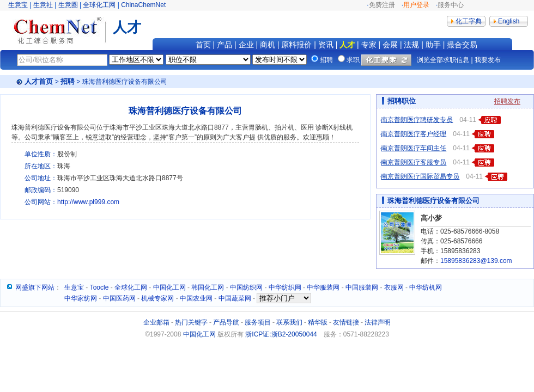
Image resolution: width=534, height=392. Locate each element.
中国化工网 (169, 287)
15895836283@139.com (476, 261)
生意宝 (18, 5)
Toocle (99, 287)
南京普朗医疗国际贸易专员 (420, 176)
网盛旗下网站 (35, 287)
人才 (347, 45)
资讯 (326, 45)
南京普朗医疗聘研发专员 (417, 120)
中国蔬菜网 (235, 298)
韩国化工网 (208, 287)
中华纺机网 (426, 287)
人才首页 (39, 81)
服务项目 (258, 322)
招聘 (68, 81)
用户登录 (416, 5)
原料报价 (296, 45)
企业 (246, 45)
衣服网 (394, 287)
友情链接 (346, 322)
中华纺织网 (285, 287)
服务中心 (451, 5)
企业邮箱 (156, 322)
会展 (390, 45)
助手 (433, 45)
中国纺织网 (246, 287)
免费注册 (382, 5)
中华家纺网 (81, 298)
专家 (369, 45)
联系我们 (289, 322)
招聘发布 (507, 101)
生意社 (43, 5)
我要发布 (488, 60)
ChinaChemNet (143, 5)
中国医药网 (119, 298)
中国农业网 (196, 298)
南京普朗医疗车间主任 (414, 148)
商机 (268, 45)
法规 (411, 45)
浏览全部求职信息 (443, 60)
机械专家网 (157, 298)
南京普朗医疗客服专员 (414, 162)
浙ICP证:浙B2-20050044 (281, 334)
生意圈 (68, 5)
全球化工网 (99, 5)
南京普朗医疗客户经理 (414, 134)
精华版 (318, 322)
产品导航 (226, 322)
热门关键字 (191, 322)
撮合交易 (462, 45)
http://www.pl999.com (88, 202)
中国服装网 (362, 287)
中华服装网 (323, 287)
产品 (224, 45)
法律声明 (378, 322)
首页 (203, 45)
